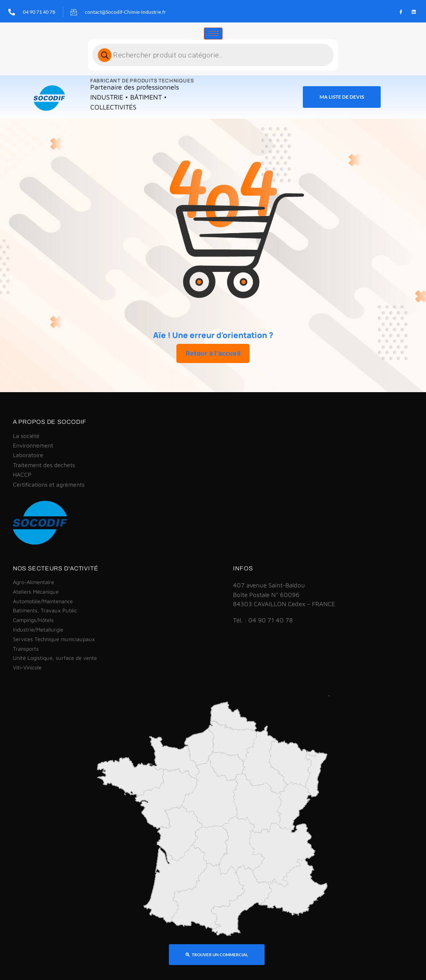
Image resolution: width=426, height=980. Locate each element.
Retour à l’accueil (213, 353)
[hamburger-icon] (213, 33)
